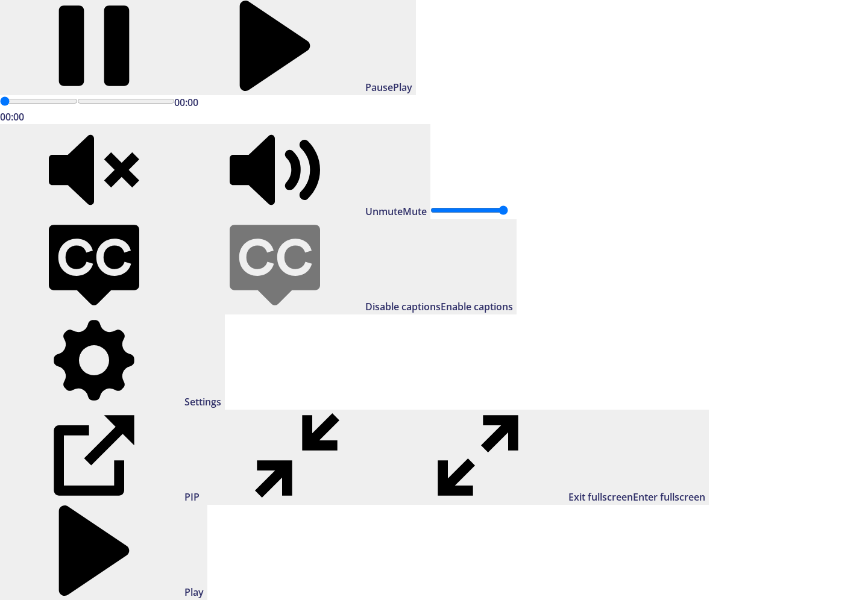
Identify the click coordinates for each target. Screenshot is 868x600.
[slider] (39, 101)
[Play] (208, 48)
